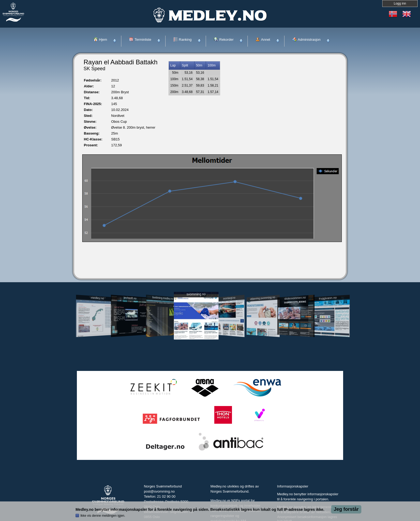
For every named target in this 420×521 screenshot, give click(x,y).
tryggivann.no (328, 298)
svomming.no (196, 294)
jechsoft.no (130, 298)
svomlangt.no (229, 298)
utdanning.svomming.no (262, 298)
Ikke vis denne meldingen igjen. (103, 516)
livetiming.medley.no (163, 298)
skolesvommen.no (295, 298)
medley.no (97, 298)
